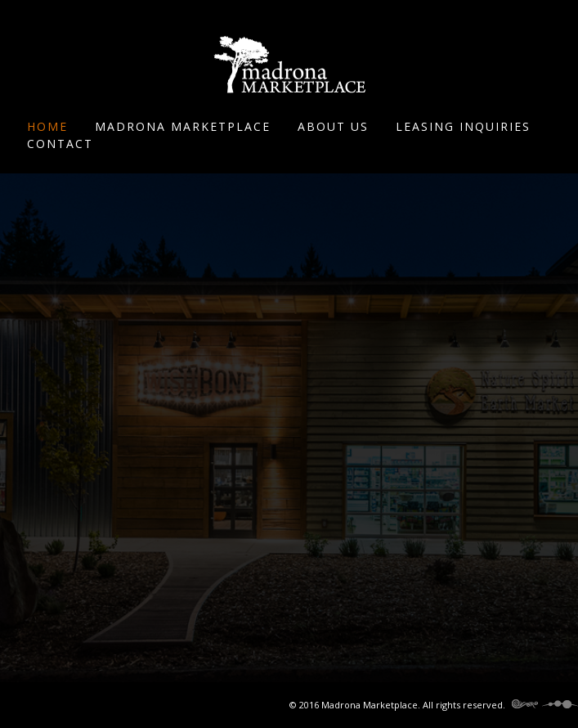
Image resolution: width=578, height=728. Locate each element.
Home (47, 126)
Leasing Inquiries (463, 126)
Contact (60, 144)
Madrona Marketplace (183, 126)
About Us (333, 126)
